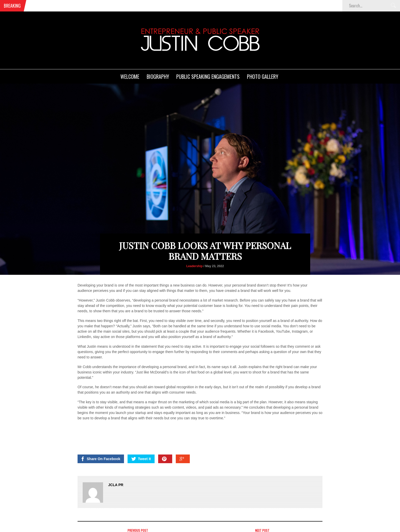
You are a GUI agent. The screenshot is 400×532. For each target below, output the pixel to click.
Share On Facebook (100, 459)
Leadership (194, 266)
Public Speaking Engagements (208, 76)
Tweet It (141, 459)
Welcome (130, 76)
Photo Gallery (263, 76)
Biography (158, 76)
